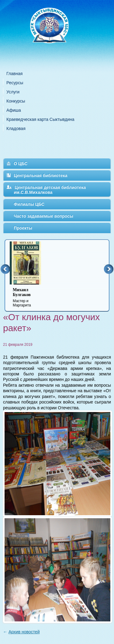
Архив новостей (24, 632)
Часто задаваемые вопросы (43, 216)
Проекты (23, 228)
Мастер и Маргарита (29, 297)
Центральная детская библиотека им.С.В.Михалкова (50, 190)
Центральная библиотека (40, 175)
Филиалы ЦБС (29, 204)
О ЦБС (21, 164)
